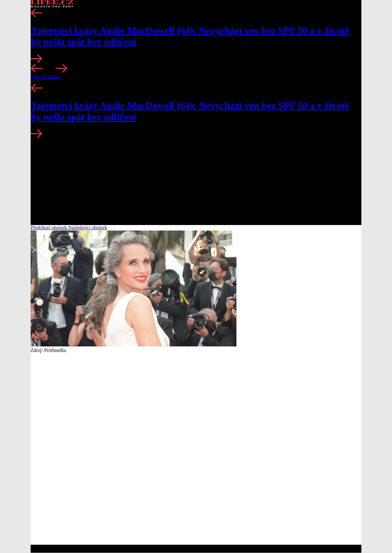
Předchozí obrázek (49, 228)
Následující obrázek (88, 228)
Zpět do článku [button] (45, 76)
